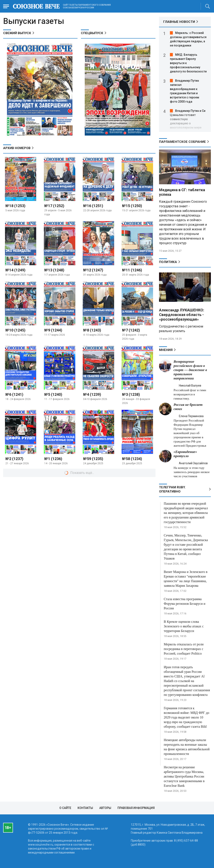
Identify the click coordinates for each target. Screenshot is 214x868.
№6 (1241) (14, 394)
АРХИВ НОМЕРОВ (17, 148)
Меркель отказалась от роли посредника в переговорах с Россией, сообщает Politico (184, 649)
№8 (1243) (92, 330)
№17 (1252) (54, 206)
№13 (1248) (54, 270)
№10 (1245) (15, 330)
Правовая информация (136, 808)
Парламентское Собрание (182, 142)
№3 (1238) (131, 394)
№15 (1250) (132, 206)
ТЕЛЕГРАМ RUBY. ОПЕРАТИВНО (172, 489)
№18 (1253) (15, 206)
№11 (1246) (132, 270)
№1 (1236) (53, 459)
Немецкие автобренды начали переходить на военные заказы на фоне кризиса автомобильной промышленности (187, 747)
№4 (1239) (92, 394)
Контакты (85, 808)
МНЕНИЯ (166, 350)
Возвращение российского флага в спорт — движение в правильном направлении (190, 370)
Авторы (105, 808)
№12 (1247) (93, 270)
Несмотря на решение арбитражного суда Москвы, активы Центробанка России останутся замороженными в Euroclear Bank (184, 776)
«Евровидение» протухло (185, 454)
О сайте (65, 808)
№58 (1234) (132, 459)
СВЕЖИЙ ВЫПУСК (17, 33)
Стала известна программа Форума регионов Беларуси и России (185, 604)
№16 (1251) (93, 206)
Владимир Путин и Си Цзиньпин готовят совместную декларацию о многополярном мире (188, 119)
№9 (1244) (53, 330)
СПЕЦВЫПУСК (92, 33)
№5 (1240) (53, 394)
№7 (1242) (131, 330)
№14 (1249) (15, 270)
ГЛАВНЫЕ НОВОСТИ (179, 22)
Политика (168, 262)
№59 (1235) (93, 459)
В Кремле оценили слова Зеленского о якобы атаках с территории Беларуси (184, 626)
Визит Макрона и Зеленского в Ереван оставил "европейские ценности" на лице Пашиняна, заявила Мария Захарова (186, 579)
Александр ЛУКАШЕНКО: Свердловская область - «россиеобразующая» (182, 315)
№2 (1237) (14, 459)
